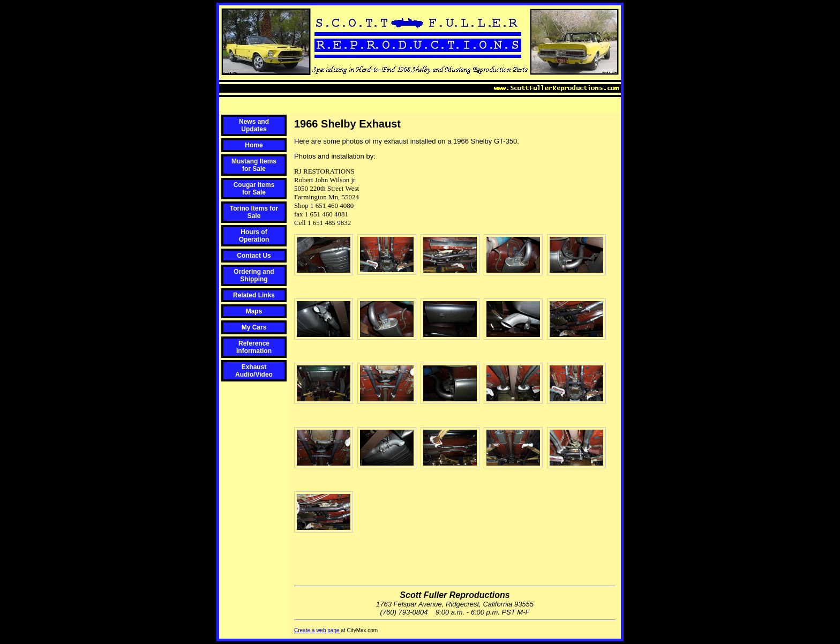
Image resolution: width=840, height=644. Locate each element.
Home (254, 145)
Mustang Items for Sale (254, 165)
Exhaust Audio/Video (254, 371)
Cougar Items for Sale (254, 189)
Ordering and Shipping (254, 275)
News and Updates (254, 125)
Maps (254, 311)
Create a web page (317, 630)
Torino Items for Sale (254, 212)
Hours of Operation (254, 236)
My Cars (254, 327)
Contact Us (254, 256)
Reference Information (254, 347)
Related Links (254, 295)
